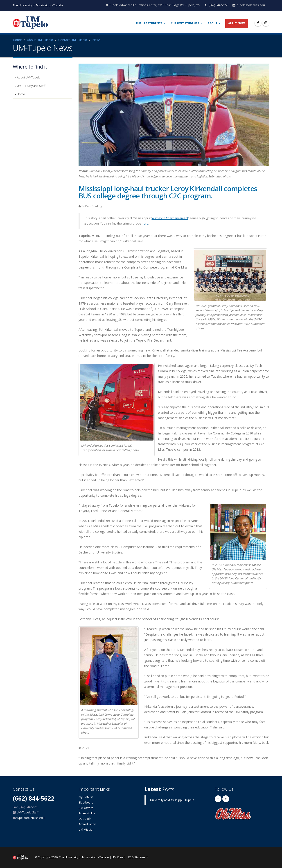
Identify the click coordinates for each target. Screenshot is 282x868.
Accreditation (87, 824)
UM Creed (119, 857)
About (213, 23)
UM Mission (86, 830)
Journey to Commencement (170, 218)
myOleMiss (86, 797)
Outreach (85, 819)
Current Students (185, 23)
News (96, 40)
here (145, 224)
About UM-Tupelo (40, 40)
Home (17, 40)
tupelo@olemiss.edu (251, 5)
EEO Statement (138, 857)
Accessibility (87, 813)
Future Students (149, 23)
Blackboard (86, 803)
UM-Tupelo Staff (27, 812)
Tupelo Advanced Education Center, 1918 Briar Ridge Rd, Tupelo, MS (155, 5)
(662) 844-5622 (218, 5)
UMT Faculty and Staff (31, 86)
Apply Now (237, 23)
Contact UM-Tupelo (73, 40)
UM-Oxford (86, 808)
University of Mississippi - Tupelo (172, 800)
